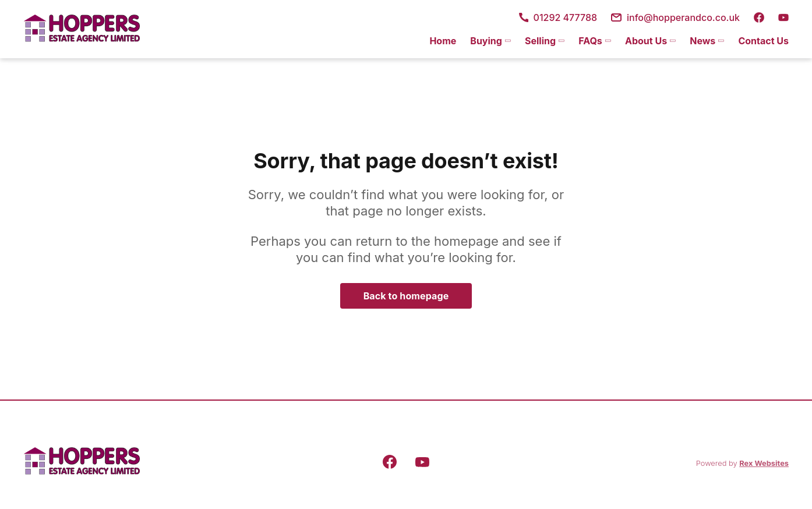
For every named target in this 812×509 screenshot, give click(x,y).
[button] (490, 41)
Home (443, 41)
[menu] (606, 41)
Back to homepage (406, 296)
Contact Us (763, 41)
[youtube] (783, 17)
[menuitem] (443, 41)
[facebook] (759, 17)
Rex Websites (764, 463)
